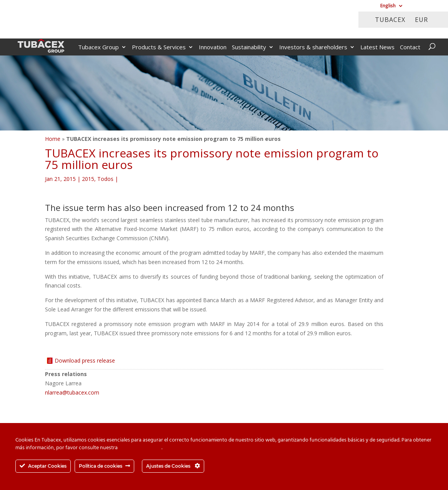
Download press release (85, 360)
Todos (105, 179)
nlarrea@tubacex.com (72, 392)
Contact (410, 48)
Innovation (213, 48)
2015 (88, 179)
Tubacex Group (98, 48)
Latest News (377, 48)
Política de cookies (140, 448)
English (388, 6)
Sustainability (249, 48)
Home (53, 139)
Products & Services (159, 48)
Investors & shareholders (313, 48)
